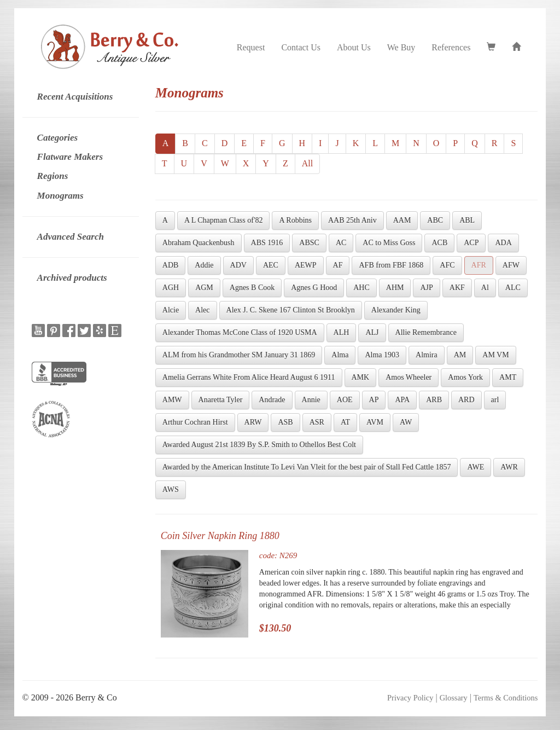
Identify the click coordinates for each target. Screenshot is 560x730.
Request (251, 47)
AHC (361, 288)
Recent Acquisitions (75, 97)
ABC (435, 220)
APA (402, 400)
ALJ (372, 332)
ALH (342, 332)
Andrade (272, 400)
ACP (471, 243)
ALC (513, 288)
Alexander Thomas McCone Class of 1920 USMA (240, 332)
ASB (285, 422)
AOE (345, 400)
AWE (476, 467)
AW (406, 422)
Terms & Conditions (506, 698)
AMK (361, 377)
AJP (426, 288)
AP (374, 400)
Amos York (465, 377)
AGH (171, 288)
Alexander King (396, 310)
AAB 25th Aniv (352, 220)
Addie (204, 265)
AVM (375, 422)
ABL (467, 220)
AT (345, 422)
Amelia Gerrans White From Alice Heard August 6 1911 (249, 377)
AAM (402, 220)
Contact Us (301, 47)
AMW (172, 400)
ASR (317, 422)
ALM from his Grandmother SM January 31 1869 (239, 355)
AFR (479, 265)
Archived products (72, 278)
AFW (511, 265)
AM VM (495, 355)
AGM (204, 288)
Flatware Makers (70, 157)
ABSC (309, 243)
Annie (311, 400)
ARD (466, 400)
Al (485, 288)
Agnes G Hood (314, 288)
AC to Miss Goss (389, 243)
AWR (509, 467)
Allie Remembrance (426, 332)
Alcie (171, 310)
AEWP (306, 265)
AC (341, 243)
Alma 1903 (382, 355)
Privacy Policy (410, 698)
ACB (439, 243)
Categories (58, 138)
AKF (457, 288)
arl (495, 400)
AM (460, 355)
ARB (434, 400)
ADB (171, 265)
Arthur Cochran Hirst (195, 422)
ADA (503, 243)
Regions (53, 176)
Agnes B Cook (252, 288)
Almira (427, 355)
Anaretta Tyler (221, 400)
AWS (171, 489)
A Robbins (295, 220)
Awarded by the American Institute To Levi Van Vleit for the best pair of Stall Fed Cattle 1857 (307, 467)
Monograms (60, 196)
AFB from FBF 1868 (391, 265)
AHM (395, 288)
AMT (508, 377)
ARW (253, 422)
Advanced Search (71, 237)
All (307, 163)
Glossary (454, 698)
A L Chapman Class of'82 (224, 220)
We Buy (401, 47)
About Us (354, 47)
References (451, 47)
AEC (271, 265)
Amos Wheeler (409, 377)
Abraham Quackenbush (199, 243)
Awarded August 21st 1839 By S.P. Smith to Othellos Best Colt (259, 445)
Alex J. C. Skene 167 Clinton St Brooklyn (291, 310)
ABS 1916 (267, 243)
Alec (202, 310)
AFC (447, 265)
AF (338, 265)
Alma (340, 355)
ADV (238, 265)
